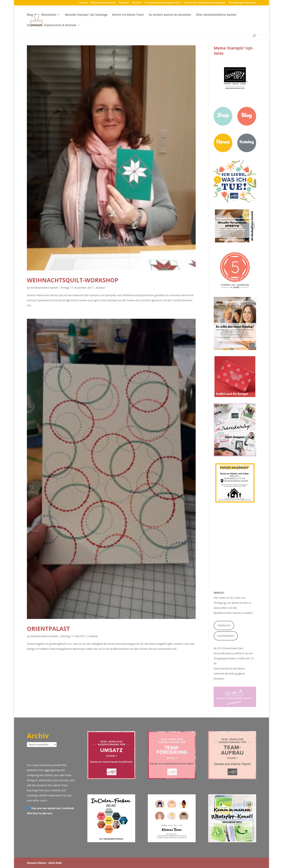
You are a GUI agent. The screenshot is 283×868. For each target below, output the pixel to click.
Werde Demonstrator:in (103, 3)
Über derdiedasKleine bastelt (216, 15)
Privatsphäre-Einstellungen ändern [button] (163, 3)
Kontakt (83, 3)
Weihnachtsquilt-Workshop (73, 280)
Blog (30, 15)
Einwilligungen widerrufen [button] (242, 3)
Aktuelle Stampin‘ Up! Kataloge (86, 15)
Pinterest (137, 3)
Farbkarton (224, 625)
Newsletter (49, 15)
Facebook (124, 3)
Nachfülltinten (226, 636)
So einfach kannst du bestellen (170, 15)
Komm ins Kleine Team (128, 15)
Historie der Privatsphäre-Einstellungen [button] (205, 3)
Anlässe (100, 288)
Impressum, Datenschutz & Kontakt (52, 25)
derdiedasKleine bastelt (44, 288)
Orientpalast (48, 629)
